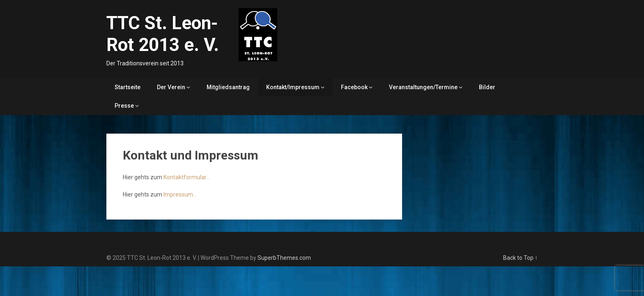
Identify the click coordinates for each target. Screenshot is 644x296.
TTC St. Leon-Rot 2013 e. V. (163, 34)
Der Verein (171, 87)
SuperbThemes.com (284, 258)
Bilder (487, 87)
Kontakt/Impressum (293, 87)
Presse (124, 106)
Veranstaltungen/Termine (423, 87)
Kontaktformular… (187, 177)
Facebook (354, 87)
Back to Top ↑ (520, 258)
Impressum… (180, 194)
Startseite (128, 87)
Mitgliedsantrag (228, 87)
